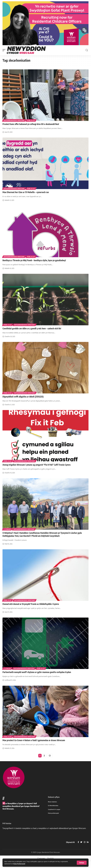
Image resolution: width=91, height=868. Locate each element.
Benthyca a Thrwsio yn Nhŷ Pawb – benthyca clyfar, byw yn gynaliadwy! (34, 264)
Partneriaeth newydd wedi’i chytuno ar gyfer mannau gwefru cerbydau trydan (37, 675)
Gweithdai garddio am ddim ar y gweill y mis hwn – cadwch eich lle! (32, 332)
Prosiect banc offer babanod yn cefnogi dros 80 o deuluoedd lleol (31, 127)
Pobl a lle (31, 124)
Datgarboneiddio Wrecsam (14, 124)
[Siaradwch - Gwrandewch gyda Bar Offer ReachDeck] (84, 30)
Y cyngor (7, 532)
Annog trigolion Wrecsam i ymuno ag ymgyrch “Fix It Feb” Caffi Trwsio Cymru (36, 468)
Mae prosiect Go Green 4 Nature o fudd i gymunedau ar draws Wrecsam (34, 743)
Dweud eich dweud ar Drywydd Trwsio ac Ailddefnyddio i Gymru (31, 607)
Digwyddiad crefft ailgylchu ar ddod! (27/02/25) (23, 400)
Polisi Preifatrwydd (19, 864)
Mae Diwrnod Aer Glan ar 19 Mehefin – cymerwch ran (26, 195)
